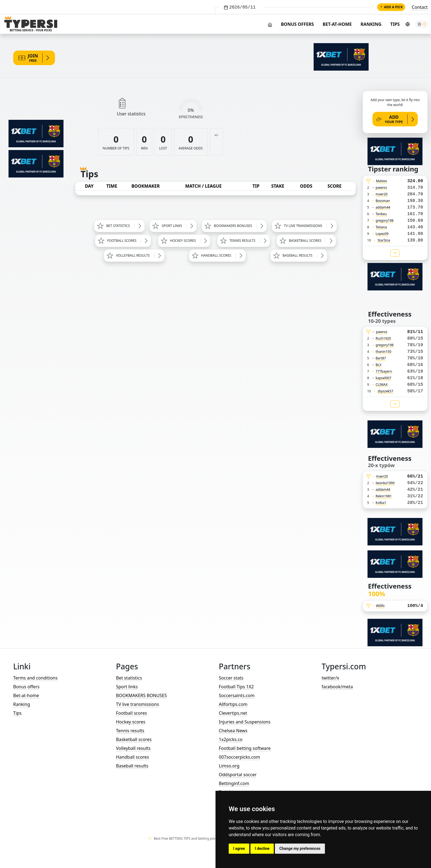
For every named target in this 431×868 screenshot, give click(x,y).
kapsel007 (384, 378)
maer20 (382, 194)
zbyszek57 (385, 391)
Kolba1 (381, 503)
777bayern (384, 371)
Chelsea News (233, 731)
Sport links (127, 687)
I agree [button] (239, 848)
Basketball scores (134, 739)
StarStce (384, 240)
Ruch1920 (383, 338)
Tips (395, 24)
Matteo (382, 181)
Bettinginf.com (234, 783)
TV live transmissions (138, 704)
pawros (381, 188)
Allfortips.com (233, 704)
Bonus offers (297, 24)
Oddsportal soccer (238, 775)
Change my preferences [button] (300, 848)
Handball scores (132, 757)
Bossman (383, 201)
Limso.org (229, 766)
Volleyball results (133, 748)
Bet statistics (129, 678)
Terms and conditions (35, 678)
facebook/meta (337, 687)
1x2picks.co (231, 739)
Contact (420, 7)
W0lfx (380, 606)
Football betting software (245, 748)
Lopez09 (382, 234)
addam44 (383, 207)
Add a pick (391, 7)
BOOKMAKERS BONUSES (141, 695)
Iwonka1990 (385, 483)
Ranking (371, 24)
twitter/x (330, 678)
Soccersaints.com (237, 695)
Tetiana (381, 227)
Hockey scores (131, 722)
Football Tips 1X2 (236, 687)
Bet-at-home (337, 24)
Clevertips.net (233, 713)
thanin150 (384, 352)
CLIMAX (382, 385)
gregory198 (385, 221)
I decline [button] (262, 848)
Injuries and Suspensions (245, 722)
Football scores (132, 713)
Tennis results (130, 731)
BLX (379, 365)
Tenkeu (381, 214)
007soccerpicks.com (239, 757)
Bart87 (381, 358)
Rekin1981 (384, 496)
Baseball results (132, 766)
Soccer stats (231, 678)
